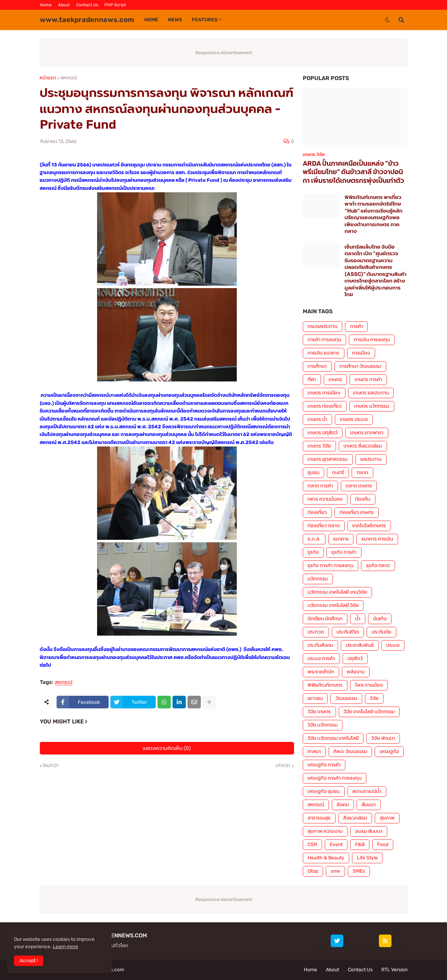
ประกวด (316, 632)
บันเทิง (380, 619)
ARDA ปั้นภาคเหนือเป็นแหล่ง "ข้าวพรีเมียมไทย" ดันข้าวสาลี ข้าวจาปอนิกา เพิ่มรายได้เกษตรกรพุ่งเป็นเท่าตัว (354, 172)
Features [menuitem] (205, 20)
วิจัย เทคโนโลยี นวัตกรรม (369, 712)
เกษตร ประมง (354, 419)
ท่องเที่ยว (317, 512)
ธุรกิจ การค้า (344, 552)
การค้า (356, 326)
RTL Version (394, 970)
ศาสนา (314, 752)
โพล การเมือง (369, 685)
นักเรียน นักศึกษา (325, 619)
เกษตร (335, 380)
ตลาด (362, 473)
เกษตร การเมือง (324, 393)
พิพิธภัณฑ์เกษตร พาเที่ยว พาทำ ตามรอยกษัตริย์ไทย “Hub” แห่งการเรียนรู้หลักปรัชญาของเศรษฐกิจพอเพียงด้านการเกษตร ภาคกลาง (374, 214)
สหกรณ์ (69, 78)
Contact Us (87, 5)
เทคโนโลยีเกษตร (369, 526)
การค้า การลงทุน (325, 340)
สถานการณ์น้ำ (367, 791)
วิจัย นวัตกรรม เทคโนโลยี (333, 738)
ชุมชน (314, 473)
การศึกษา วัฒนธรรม (360, 366)
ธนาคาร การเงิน (377, 539)
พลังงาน (356, 672)
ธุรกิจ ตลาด (378, 566)
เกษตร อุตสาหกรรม (328, 459)
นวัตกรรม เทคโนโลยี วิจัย (333, 605)
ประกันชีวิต (348, 632)
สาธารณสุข (319, 818)
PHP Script (115, 5)
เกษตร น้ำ (318, 419)
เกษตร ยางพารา (367, 433)
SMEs (359, 871)
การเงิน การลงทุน (372, 340)
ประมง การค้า (321, 659)
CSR (312, 845)
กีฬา (312, 380)
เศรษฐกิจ (389, 752)
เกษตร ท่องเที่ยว (325, 406)
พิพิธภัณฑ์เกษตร (325, 685)
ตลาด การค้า (320, 486)
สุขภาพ (387, 818)
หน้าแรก (48, 78)
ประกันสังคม (321, 645)
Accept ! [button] (29, 961)
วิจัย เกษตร (319, 712)
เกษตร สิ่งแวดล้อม (363, 446)
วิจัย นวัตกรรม (323, 725)
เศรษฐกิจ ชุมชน (324, 791)
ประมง (393, 645)
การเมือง (361, 353)
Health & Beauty (326, 858)
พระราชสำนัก (321, 672)
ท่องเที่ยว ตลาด (324, 526)
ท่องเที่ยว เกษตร (357, 512)
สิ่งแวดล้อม (355, 818)
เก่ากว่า (283, 766)
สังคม (343, 805)
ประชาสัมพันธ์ (360, 645)
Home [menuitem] (151, 20)
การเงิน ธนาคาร (324, 353)
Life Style (367, 858)
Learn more (65, 947)
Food (383, 845)
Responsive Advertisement (224, 53)
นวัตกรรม (318, 579)
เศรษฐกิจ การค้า (324, 765)
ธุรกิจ (313, 552)
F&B (360, 845)
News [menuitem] (175, 20)
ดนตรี (338, 473)
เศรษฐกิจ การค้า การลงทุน (335, 778)
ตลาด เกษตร (359, 486)
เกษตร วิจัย (319, 446)
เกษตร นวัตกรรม (372, 406)
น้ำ (358, 619)
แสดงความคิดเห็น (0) (167, 748)
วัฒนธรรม (346, 698)
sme (335, 871)
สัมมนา (369, 805)
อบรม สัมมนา (369, 831)
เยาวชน (315, 698)
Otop (313, 871)
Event (336, 845)
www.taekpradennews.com (87, 20)
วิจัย (374, 698)
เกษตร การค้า (368, 380)
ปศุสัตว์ (355, 659)
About (64, 5)
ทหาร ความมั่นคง (325, 499)
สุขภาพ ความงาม (325, 831)
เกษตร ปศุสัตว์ (323, 433)
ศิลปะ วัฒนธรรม (350, 752)
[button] (387, 20)
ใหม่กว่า (51, 766)
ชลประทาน (371, 459)
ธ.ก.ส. (314, 539)
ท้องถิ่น (363, 499)
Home (46, 5)
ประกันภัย (382, 632)
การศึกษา (317, 366)
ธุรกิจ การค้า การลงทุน (331, 566)
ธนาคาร (341, 539)
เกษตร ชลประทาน (371, 393)
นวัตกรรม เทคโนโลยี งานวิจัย (337, 592)
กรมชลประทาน (323, 326)
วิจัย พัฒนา (383, 738)
